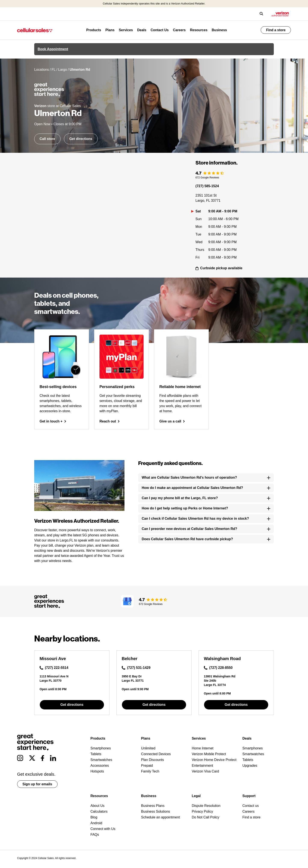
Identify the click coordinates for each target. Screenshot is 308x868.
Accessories (100, 766)
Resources (199, 30)
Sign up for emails (37, 784)
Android (96, 823)
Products (94, 30)
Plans (110, 30)
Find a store (276, 30)
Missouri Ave (53, 659)
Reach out (110, 421)
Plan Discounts (153, 760)
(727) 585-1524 (207, 186)
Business (219, 30)
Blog (94, 817)
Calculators (99, 811)
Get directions (81, 139)
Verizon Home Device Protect (214, 760)
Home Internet (202, 748)
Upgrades (250, 766)
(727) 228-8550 (218, 668)
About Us (98, 806)
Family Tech (150, 771)
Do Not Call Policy (205, 817)
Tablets (96, 754)
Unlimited (148, 748)
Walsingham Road (222, 659)
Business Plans (153, 806)
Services (126, 30)
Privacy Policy (202, 811)
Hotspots (97, 771)
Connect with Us (103, 829)
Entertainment (202, 766)
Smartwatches (101, 760)
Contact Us (160, 30)
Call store (47, 139)
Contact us (250, 806)
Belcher (130, 659)
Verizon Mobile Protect (209, 754)
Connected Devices (156, 754)
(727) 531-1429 (136, 668)
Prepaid (147, 766)
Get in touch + (53, 421)
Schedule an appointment (161, 817)
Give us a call (172, 421)
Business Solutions (156, 811)
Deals (142, 30)
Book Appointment (53, 49)
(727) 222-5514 (54, 668)
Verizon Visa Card (205, 771)
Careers (179, 30)
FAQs (95, 835)
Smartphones (101, 748)
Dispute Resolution (206, 806)
